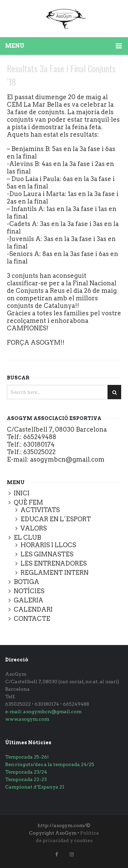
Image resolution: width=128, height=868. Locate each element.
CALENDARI (33, 609)
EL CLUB (27, 537)
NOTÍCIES (29, 591)
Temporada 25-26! (27, 757)
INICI (22, 493)
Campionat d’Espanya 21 (35, 787)
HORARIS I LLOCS (48, 545)
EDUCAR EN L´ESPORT (56, 519)
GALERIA (29, 600)
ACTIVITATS (40, 510)
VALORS (34, 528)
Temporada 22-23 (26, 779)
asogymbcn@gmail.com (67, 459)
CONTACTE (32, 619)
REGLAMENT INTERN (54, 573)
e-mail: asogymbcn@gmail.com (43, 712)
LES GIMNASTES (47, 554)
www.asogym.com (27, 719)
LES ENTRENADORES (54, 563)
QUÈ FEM (28, 502)
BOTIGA (26, 582)
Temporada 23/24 (26, 772)
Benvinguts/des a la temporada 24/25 (50, 764)
